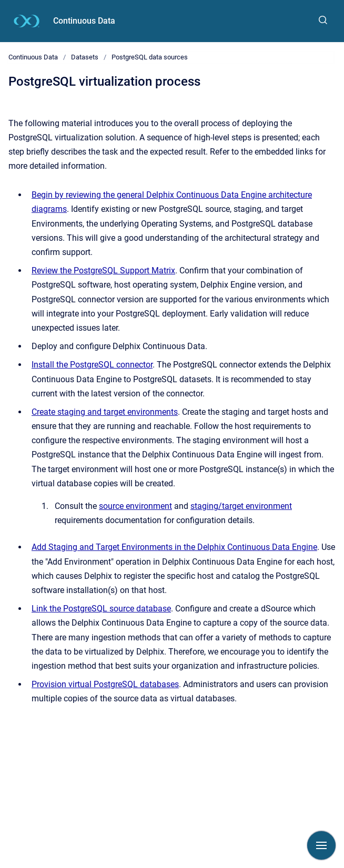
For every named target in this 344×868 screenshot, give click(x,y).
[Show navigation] (321, 845)
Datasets (85, 57)
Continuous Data (84, 21)
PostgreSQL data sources (150, 57)
